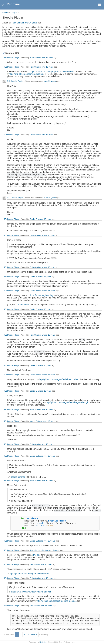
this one (37, 555)
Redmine (43, 642)
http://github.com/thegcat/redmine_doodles (57, 601)
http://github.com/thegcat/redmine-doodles (59, 379)
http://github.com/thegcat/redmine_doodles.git (67, 402)
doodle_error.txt (18, 477)
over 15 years (48, 409)
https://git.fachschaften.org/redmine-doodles (29, 573)
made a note (24, 305)
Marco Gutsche (36, 421)
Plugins (14, 13)
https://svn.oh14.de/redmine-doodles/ (26, 74)
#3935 (52, 231)
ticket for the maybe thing (41, 295)
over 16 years (31, 23)
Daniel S (33, 219)
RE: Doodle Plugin (11, 58)
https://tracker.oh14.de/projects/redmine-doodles (52, 72)
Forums (6, 13)
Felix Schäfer (18, 23)
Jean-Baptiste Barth (38, 550)
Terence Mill (35, 564)
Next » (34, 634)
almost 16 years (44, 219)
